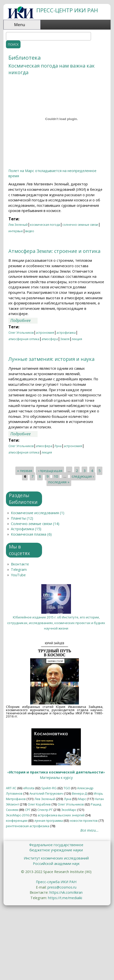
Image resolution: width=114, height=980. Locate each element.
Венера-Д (79, 793)
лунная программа (49, 821)
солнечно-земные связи (80, 225)
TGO (67, 788)
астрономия (45, 333)
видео (30, 231)
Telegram (19, 569)
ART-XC (11, 788)
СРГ (28, 810)
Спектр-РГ (45, 810)
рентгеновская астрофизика (28, 826)
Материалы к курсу (56, 778)
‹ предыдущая (50, 471)
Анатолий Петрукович (46, 793)
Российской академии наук (56, 864)
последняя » (59, 482)
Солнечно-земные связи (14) (35, 524)
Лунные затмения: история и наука (51, 359)
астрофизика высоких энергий (61, 815)
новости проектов (84, 821)
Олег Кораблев (39, 804)
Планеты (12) (22, 518)
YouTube (18, 575)
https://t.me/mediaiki (65, 898)
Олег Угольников (21, 333)
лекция (77, 339)
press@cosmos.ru (62, 887)
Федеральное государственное (56, 845)
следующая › (83, 476)
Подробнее (24, 320)
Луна (58, 446)
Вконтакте (20, 564)
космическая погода (45, 225)
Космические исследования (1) (38, 513)
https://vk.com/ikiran (66, 892)
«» (56, 772)
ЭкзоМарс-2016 (17, 815)
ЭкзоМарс (69, 810)
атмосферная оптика (24, 339)
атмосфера (50, 339)
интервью (16, 231)
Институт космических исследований (56, 858)
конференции (17, 821)
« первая (25, 471)
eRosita (29, 788)
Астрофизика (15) (26, 529)
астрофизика (66, 333)
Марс (82, 799)
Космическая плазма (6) (31, 534)
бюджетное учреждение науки (56, 850)
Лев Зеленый (18, 225)
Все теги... (90, 830)
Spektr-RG (49, 788)
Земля (65, 339)
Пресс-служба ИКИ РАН (56, 882)
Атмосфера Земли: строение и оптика (54, 251)
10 (56, 476)
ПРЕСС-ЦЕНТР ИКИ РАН (67, 10)
